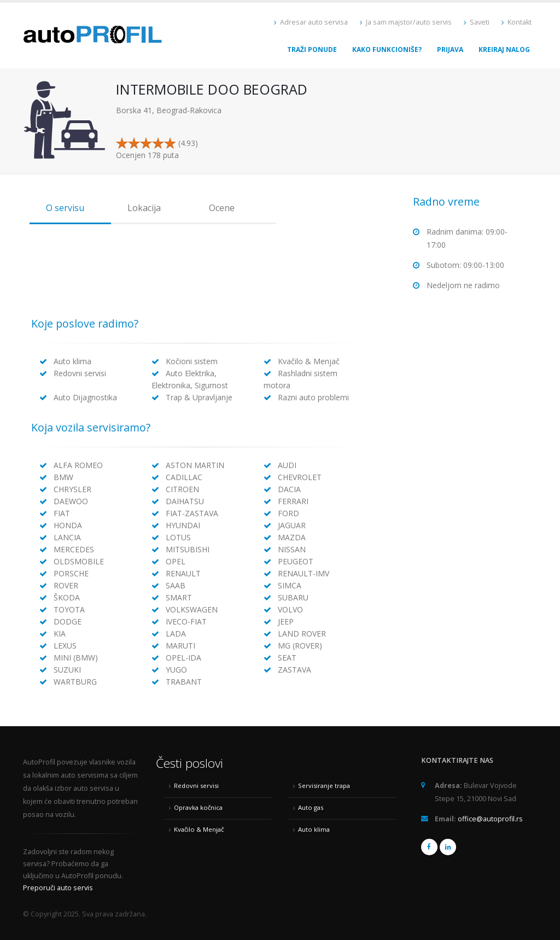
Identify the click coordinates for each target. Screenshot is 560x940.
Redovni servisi (196, 786)
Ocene (222, 208)
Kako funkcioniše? (387, 49)
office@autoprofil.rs (490, 819)
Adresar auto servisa (311, 22)
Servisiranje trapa (324, 786)
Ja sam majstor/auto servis (406, 22)
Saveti (477, 22)
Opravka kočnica (198, 807)
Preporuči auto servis (58, 888)
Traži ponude (312, 49)
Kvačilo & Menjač (199, 829)
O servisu (65, 208)
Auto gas (311, 807)
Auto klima (314, 829)
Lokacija (144, 208)
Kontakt (517, 22)
